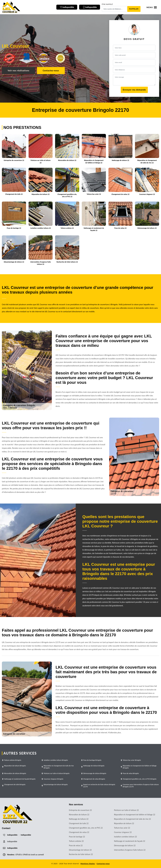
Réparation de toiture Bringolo (15, 766)
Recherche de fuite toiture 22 (81, 854)
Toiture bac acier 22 (122, 828)
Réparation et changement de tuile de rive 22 (133, 819)
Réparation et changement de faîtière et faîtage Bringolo (140, 767)
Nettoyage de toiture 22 (79, 819)
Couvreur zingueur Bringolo (53, 779)
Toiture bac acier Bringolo (132, 760)
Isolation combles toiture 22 (125, 837)
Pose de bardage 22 (77, 837)
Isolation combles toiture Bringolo (56, 760)
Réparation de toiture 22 (124, 823)
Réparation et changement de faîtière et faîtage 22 (135, 815)
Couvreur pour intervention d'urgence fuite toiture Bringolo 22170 (141, 786)
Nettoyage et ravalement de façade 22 (130, 841)
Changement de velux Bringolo (94, 779)
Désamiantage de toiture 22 (80, 850)
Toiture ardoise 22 (76, 841)
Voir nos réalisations (18, 71)
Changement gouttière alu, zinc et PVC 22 (86, 828)
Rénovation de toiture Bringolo (15, 773)
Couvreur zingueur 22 (123, 832)
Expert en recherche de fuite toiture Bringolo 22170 (99, 786)
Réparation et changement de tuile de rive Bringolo (59, 767)
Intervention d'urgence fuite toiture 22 (130, 850)
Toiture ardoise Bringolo (13, 760)
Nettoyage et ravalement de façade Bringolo (20, 779)
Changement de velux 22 (79, 832)
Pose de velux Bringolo (131, 773)
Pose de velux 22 (76, 845)
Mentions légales (88, 864)
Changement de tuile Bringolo (15, 785)
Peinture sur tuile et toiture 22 (126, 810)
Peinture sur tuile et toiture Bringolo (57, 773)
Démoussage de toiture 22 (125, 845)
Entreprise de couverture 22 (80, 810)
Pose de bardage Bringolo (92, 760)
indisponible (12, 835)
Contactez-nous (51, 71)
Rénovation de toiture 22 (79, 815)
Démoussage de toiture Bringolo (95, 773)
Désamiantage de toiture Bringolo (56, 785)
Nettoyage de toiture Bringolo (94, 766)
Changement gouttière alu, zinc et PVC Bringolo (140, 779)
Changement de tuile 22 (79, 823)
